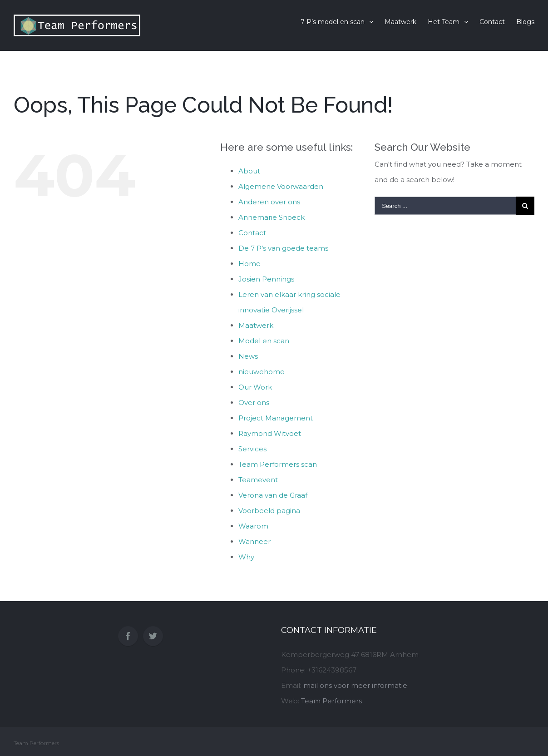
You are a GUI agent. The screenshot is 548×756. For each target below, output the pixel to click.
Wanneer (254, 541)
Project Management (276, 418)
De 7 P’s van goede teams (283, 248)
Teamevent (258, 480)
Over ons (254, 403)
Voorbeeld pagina (269, 511)
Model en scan (264, 341)
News (248, 356)
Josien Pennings (266, 279)
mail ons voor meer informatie (355, 685)
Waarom (253, 526)
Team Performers (331, 701)
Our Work (255, 387)
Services (252, 449)
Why (246, 557)
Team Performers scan (278, 464)
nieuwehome (262, 372)
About (249, 171)
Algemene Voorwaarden (281, 186)
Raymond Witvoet (270, 433)
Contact (252, 233)
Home (249, 264)
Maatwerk (256, 325)
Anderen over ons (269, 202)
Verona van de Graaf (273, 495)
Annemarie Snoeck (272, 217)
